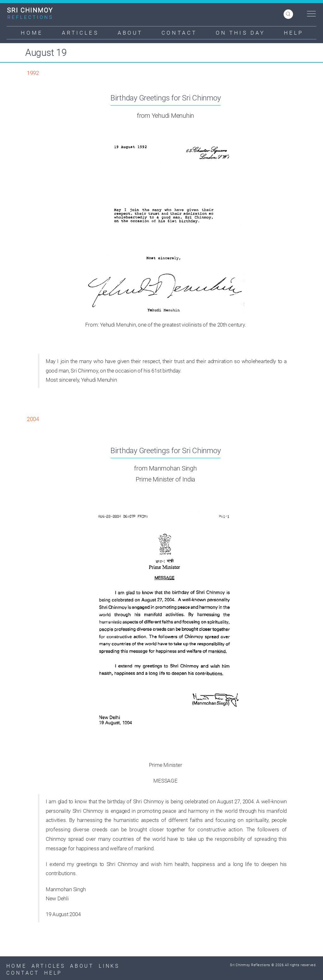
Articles (80, 33)
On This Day (240, 33)
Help (294, 33)
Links (109, 966)
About (130, 33)
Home (32, 33)
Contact (179, 33)
